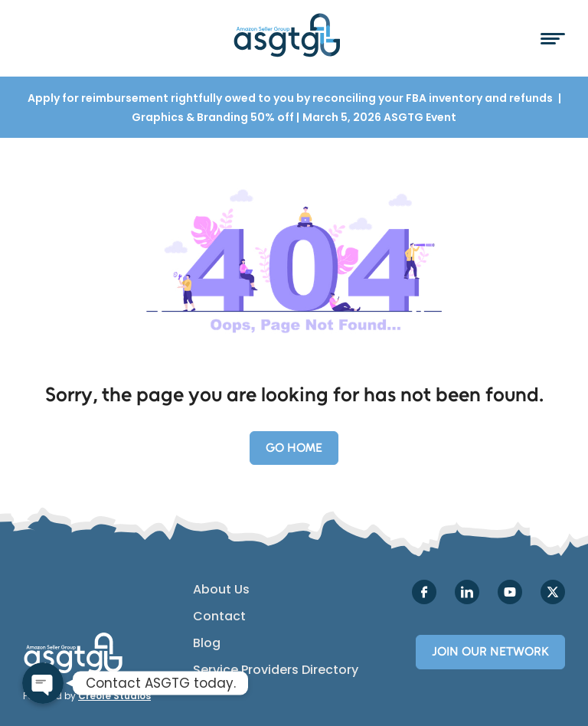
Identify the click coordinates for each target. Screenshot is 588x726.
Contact (219, 616)
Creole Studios (114, 696)
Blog (207, 643)
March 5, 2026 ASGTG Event (379, 117)
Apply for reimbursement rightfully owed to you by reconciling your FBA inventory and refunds (291, 98)
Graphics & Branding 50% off (214, 117)
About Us (221, 590)
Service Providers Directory (276, 670)
